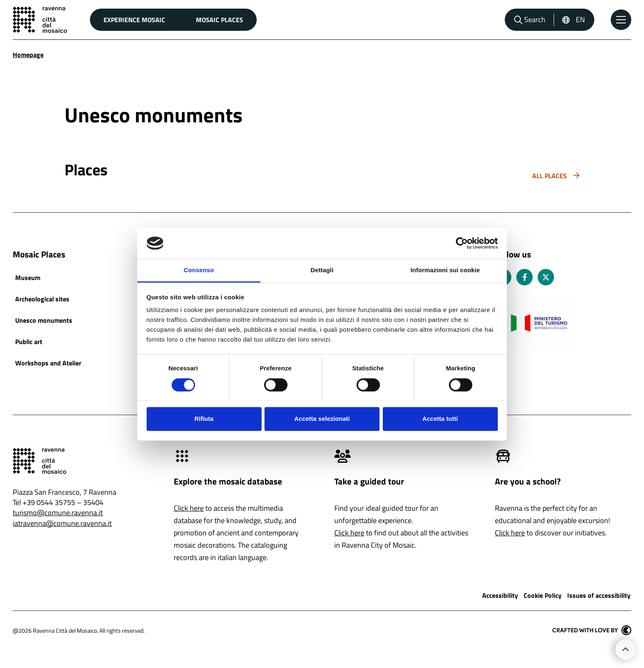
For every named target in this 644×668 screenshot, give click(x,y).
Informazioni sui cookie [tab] (445, 270)
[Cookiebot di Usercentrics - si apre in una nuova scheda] (462, 243)
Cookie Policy (543, 595)
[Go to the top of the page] (626, 650)
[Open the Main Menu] (621, 20)
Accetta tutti (440, 419)
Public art (29, 342)
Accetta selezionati (322, 419)
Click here (189, 508)
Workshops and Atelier (48, 363)
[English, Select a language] (573, 20)
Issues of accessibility (599, 595)
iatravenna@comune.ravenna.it (62, 523)
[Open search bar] (530, 20)
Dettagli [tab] (322, 270)
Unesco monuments (44, 320)
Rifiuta (204, 419)
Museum (28, 278)
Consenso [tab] (199, 270)
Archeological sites (42, 299)
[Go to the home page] (40, 20)
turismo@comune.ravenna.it (58, 513)
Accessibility (500, 595)
